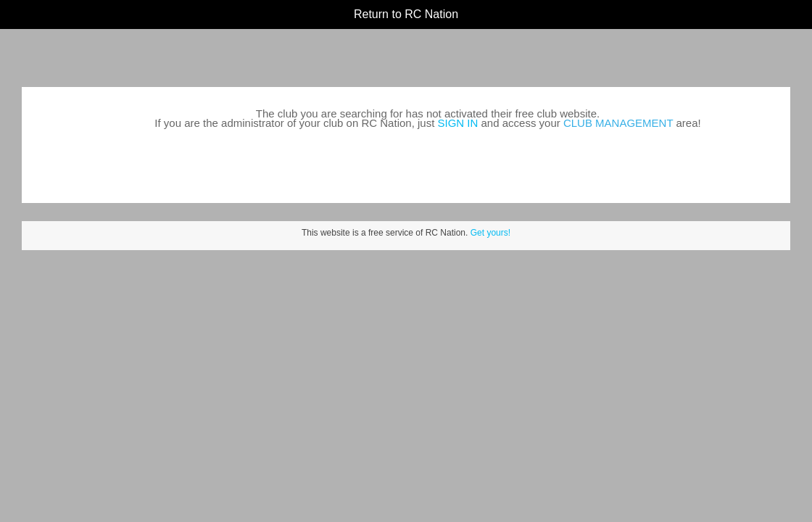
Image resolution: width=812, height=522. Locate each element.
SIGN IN (458, 123)
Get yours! (490, 233)
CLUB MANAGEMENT (618, 123)
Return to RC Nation (406, 14)
